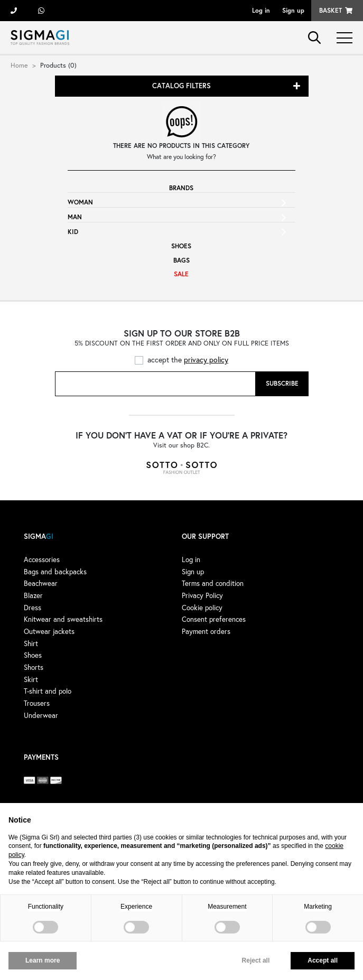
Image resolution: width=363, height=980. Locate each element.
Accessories (42, 559)
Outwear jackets (49, 631)
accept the (188, 360)
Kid (73, 232)
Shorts (34, 667)
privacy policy (206, 360)
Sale (181, 274)
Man (75, 217)
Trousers (37, 703)
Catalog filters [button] (181, 86)
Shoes (181, 246)
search (314, 38)
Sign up (293, 10)
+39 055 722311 (14, 11)
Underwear (41, 715)
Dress (32, 608)
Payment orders (206, 631)
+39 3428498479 (41, 11)
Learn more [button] (43, 960)
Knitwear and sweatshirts (63, 619)
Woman (80, 202)
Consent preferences (214, 619)
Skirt (31, 679)
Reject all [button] (256, 960)
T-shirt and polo (48, 691)
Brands (181, 188)
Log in (261, 10)
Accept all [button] (323, 960)
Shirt (31, 643)
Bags (181, 260)
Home (19, 65)
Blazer (33, 595)
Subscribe (282, 383)
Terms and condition (213, 583)
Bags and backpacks (55, 572)
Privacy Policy (202, 595)
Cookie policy (202, 608)
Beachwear (41, 583)
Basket (331, 10)
